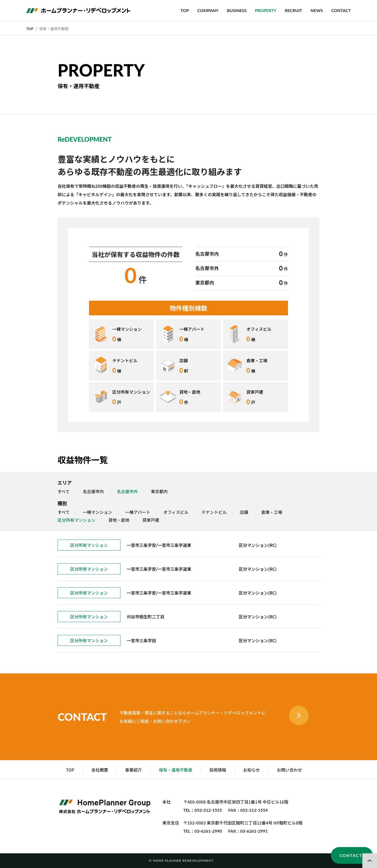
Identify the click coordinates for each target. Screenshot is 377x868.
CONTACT (341, 10)
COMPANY (208, 10)
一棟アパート (138, 512)
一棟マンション (97, 512)
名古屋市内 (93, 492)
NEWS (317, 10)
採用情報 (218, 770)
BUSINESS (237, 10)
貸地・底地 (119, 520)
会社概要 (100, 770)
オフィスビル (176, 512)
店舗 (244, 512)
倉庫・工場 (272, 512)
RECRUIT (293, 10)
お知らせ (252, 770)
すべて (64, 492)
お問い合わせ (289, 770)
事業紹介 (134, 770)
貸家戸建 (151, 520)
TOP (185, 10)
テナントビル (214, 512)
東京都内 (159, 492)
